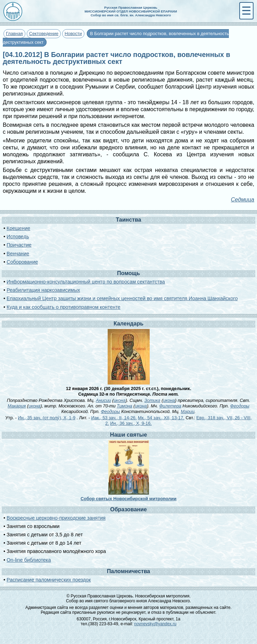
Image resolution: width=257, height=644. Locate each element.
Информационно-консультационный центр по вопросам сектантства (86, 282)
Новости (73, 34)
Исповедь (18, 237)
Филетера (170, 406)
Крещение (18, 228)
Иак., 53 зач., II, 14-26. (114, 418)
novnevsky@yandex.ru (155, 624)
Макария (17, 406)
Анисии (103, 400)
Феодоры (240, 406)
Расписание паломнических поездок (49, 580)
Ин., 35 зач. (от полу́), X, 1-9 (47, 418)
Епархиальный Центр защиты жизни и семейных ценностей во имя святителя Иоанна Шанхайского (122, 298)
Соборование (22, 262)
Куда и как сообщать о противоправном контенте (64, 307)
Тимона (125, 406)
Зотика (152, 400)
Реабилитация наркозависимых (43, 290)
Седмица (243, 200)
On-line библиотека (29, 560)
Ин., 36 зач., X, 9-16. (131, 423)
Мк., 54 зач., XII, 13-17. (161, 418)
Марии (188, 411)
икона (119, 400)
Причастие (19, 245)
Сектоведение (44, 34)
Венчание (18, 254)
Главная (14, 34)
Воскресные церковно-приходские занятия (56, 518)
